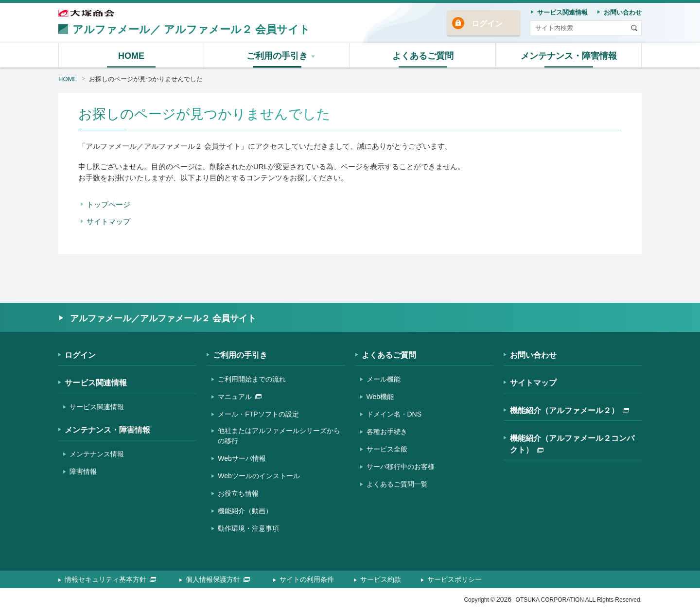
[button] (277, 55)
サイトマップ (108, 221)
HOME (68, 79)
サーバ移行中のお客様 (401, 467)
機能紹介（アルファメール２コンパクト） (572, 444)
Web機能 (380, 397)
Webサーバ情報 (242, 458)
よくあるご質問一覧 (397, 484)
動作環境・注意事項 (248, 528)
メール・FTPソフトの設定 (258, 414)
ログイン (487, 24)
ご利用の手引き (240, 355)
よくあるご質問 (389, 355)
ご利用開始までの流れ (252, 379)
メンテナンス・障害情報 (107, 430)
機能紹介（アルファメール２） (569, 410)
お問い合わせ (533, 355)
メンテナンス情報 (97, 454)
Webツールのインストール (259, 476)
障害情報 (83, 471)
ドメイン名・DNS (394, 414)
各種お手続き (387, 432)
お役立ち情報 (238, 493)
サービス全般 (387, 449)
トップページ (108, 204)
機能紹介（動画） (245, 511)
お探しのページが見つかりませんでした (146, 79)
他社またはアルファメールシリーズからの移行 (279, 436)
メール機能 (384, 379)
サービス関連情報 (96, 383)
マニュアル (240, 397)
